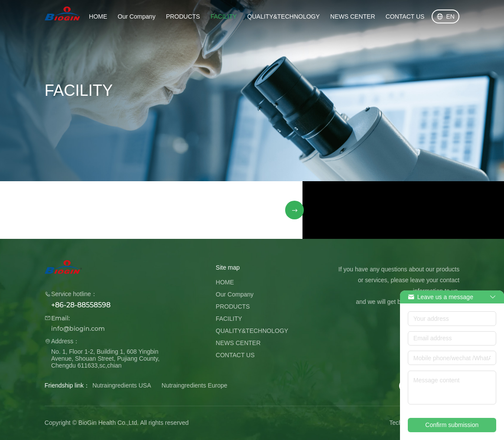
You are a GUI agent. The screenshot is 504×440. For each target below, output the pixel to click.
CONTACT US (405, 16)
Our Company (137, 16)
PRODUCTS (183, 16)
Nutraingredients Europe (195, 385)
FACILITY (224, 16)
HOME (98, 16)
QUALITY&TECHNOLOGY (284, 16)
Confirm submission (452, 425)
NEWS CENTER (353, 16)
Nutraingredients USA (122, 385)
